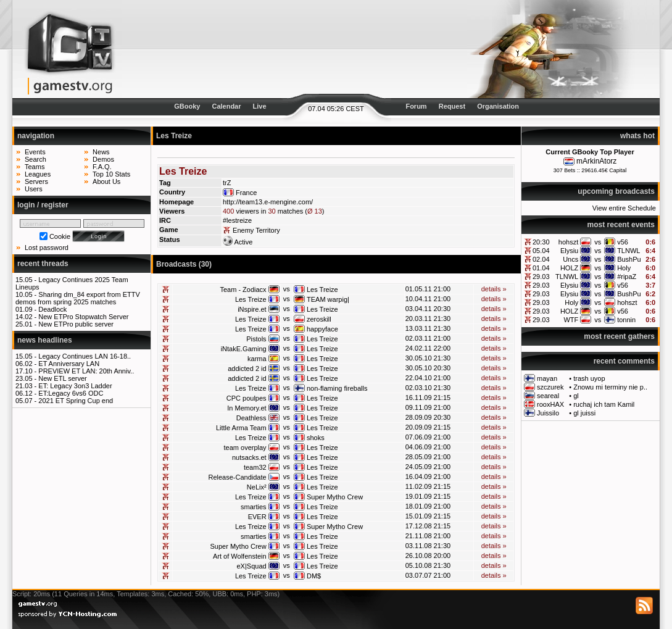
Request (452, 106)
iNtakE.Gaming (244, 349)
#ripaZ (627, 277)
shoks (316, 438)
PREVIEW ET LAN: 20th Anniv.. (86, 371)
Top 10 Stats (111, 174)
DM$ (314, 576)
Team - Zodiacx (243, 290)
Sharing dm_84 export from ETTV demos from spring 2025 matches (78, 298)
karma (257, 359)
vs (598, 242)
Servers (36, 181)
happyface (322, 329)
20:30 (541, 242)
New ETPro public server (76, 324)
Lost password (47, 248)
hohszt (568, 242)
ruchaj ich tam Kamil (604, 404)
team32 (255, 467)
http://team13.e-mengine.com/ (268, 202)
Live (260, 106)
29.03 (541, 277)
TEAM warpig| (328, 299)
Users (34, 189)
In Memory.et (247, 408)
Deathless (251, 418)
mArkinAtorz (596, 161)
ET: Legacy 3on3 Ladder (75, 386)
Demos (103, 159)
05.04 (541, 251)
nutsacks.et (249, 457)
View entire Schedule (624, 208)
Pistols (256, 339)
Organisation (498, 106)
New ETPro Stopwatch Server (83, 317)
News (101, 152)
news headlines (45, 340)
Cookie (60, 236)
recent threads (43, 264)
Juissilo (548, 413)
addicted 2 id (247, 369)
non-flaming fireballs (337, 388)
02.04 (541, 259)
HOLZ (569, 268)
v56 (623, 242)
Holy (624, 268)
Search (35, 159)
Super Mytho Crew (335, 497)
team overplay (245, 448)
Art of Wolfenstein (240, 556)
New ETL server (62, 378)
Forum (416, 106)
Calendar (226, 106)
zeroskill (319, 319)
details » (494, 289)
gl (576, 396)
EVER (257, 517)
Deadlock (52, 309)
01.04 (541, 268)
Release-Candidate (237, 477)
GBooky (187, 106)
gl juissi (584, 413)
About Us (106, 181)
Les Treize (322, 290)
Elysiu (569, 251)
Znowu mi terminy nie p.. (610, 387)
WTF (571, 320)
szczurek (550, 387)
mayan (547, 378)
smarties (254, 507)
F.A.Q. (102, 167)
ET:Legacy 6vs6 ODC (71, 393)
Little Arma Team (241, 428)
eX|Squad (252, 566)
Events (35, 152)
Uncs (570, 259)
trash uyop (589, 378)
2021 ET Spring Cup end (76, 401)
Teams (35, 167)
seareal (548, 396)
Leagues (38, 174)
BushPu (629, 259)
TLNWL (628, 251)
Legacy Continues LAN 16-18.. (85, 356)
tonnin (626, 320)
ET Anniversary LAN (69, 364)
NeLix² (257, 487)
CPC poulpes (247, 398)
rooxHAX (550, 404)
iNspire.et (252, 309)
